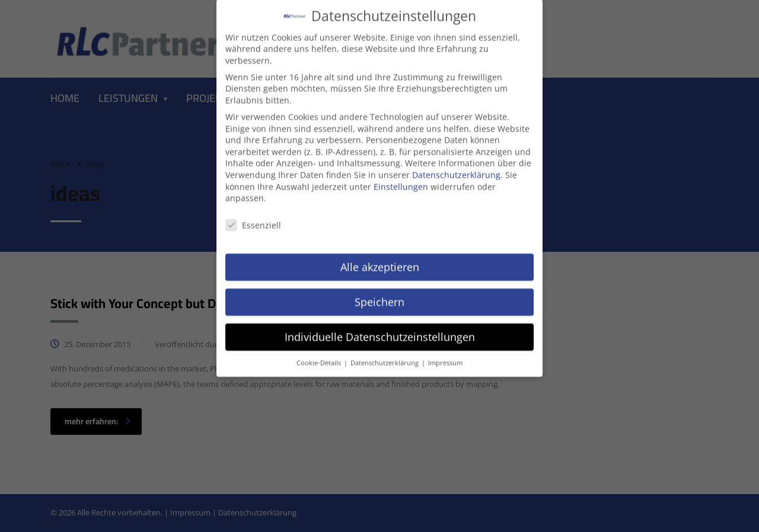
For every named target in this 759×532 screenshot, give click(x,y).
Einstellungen (401, 177)
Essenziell (253, 217)
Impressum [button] (445, 354)
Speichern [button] (379, 293)
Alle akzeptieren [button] (380, 258)
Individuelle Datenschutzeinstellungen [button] (380, 328)
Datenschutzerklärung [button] (385, 354)
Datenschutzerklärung (456, 166)
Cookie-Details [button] (320, 354)
